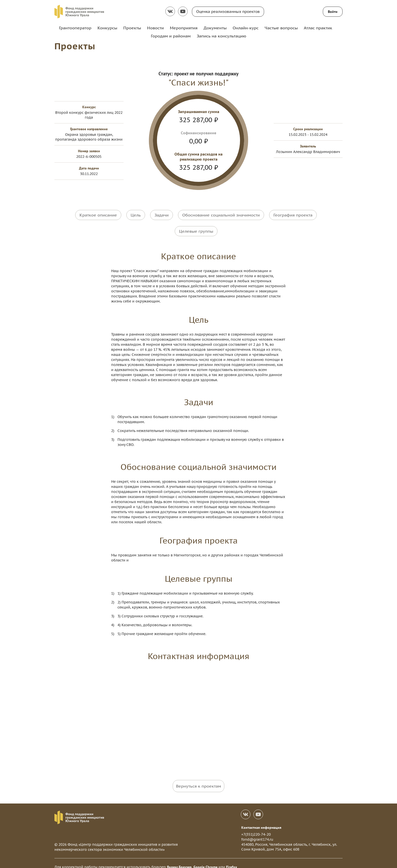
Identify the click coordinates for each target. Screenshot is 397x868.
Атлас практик (318, 28)
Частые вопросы (281, 28)
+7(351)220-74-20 (256, 827)
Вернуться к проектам (198, 778)
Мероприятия (184, 28)
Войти (333, 12)
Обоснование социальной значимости (221, 214)
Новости (155, 28)
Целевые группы (196, 227)
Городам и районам (171, 36)
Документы (215, 28)
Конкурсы (107, 28)
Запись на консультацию (221, 36)
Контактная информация (261, 820)
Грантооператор (75, 28)
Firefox (232, 859)
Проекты (132, 28)
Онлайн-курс (246, 28)
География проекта (293, 214)
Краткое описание (98, 214)
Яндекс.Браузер (179, 859)
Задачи (162, 214)
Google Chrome (205, 859)
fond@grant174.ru (257, 832)
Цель (136, 214)
